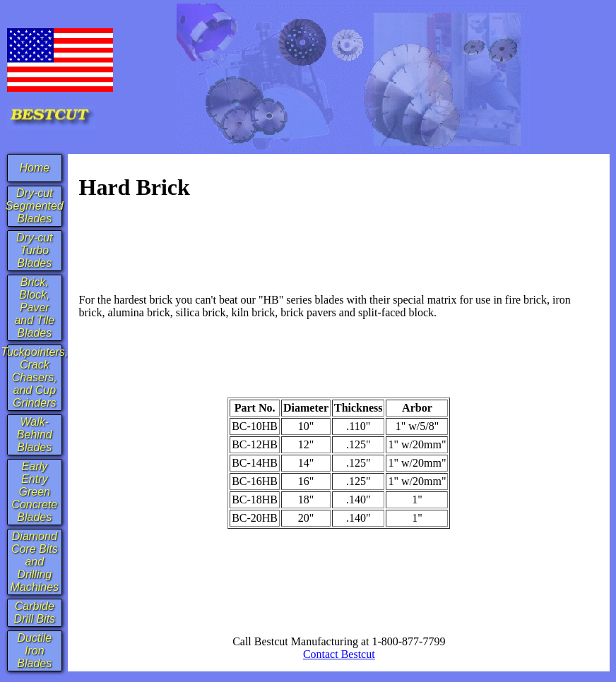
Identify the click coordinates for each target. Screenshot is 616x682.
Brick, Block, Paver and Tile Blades (34, 307)
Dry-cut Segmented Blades (35, 206)
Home (34, 168)
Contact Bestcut (339, 654)
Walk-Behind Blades (35, 435)
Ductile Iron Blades (34, 651)
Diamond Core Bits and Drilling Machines (35, 562)
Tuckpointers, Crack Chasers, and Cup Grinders (34, 377)
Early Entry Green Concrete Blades (34, 492)
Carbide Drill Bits (34, 612)
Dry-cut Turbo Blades (35, 250)
